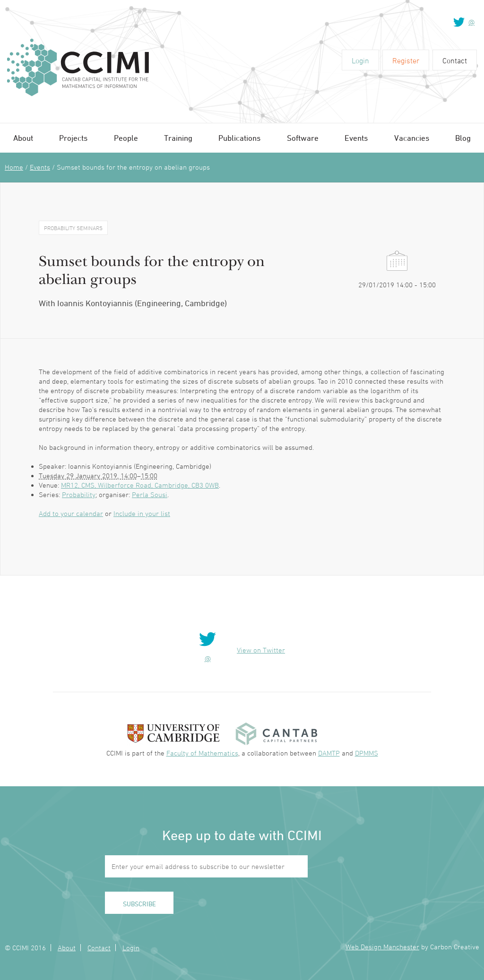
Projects (73, 138)
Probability (79, 494)
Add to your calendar (71, 513)
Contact (455, 60)
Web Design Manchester (382, 947)
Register (406, 60)
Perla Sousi (150, 494)
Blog (463, 138)
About (23, 138)
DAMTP (329, 753)
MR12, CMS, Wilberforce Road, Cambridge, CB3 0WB (140, 485)
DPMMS (367, 753)
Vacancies (412, 138)
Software (303, 138)
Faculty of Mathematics (202, 753)
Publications (239, 138)
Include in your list (142, 513)
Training (178, 138)
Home (14, 167)
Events (356, 138)
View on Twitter (261, 650)
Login (360, 60)
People (126, 138)
